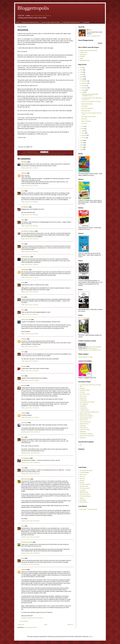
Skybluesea (83, 426)
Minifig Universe (84, 492)
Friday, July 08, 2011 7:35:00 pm (30, 292)
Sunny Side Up (84, 428)
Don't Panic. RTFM (85, 394)
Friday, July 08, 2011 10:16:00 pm (30, 380)
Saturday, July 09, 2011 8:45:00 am (30, 453)
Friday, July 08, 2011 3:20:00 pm (30, 215)
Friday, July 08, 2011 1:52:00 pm (30, 168)
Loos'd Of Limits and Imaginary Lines (89, 412)
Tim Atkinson (25, 207)
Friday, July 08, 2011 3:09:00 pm (30, 202)
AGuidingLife (25, 270)
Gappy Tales (83, 398)
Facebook (82, 56)
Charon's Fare (83, 52)
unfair (55, 154)
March (83, 133)
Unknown (24, 173)
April (83, 131)
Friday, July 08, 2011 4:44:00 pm (30, 239)
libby (23, 297)
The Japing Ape (84, 404)
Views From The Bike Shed (87, 436)
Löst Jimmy (24, 423)
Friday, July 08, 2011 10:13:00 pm (30, 371)
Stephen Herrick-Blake (94, 347)
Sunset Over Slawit (85, 430)
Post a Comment (24, 621)
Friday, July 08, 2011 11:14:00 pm (30, 408)
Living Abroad (83, 408)
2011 (82, 79)
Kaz (81, 445)
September (84, 88)
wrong (63, 154)
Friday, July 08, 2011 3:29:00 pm (30, 226)
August (83, 90)
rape (43, 154)
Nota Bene (24, 162)
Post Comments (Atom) (31, 627)
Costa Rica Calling (85, 390)
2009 (82, 143)
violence (59, 154)
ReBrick (82, 498)
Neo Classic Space (85, 494)
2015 (82, 70)
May (83, 129)
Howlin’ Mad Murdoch (87, 104)
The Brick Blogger (84, 472)
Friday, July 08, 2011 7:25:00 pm (30, 264)
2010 (82, 140)
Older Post (70, 625)
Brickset (82, 482)
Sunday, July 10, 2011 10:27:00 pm (30, 521)
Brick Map (82, 478)
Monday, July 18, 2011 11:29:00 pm (30, 553)
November (84, 83)
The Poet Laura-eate (27, 542)
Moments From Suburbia (86, 416)
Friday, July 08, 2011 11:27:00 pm (30, 417)
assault (23, 154)
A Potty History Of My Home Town (71, 22)
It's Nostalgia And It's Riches (87, 402)
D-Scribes (82, 392)
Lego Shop (83, 490)
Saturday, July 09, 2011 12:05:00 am (31, 432)
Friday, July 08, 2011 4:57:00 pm (30, 252)
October (84, 86)
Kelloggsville (83, 406)
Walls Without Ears (85, 60)
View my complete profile (93, 36)
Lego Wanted (86, 22)
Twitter (82, 58)
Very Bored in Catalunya (28, 231)
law (41, 154)
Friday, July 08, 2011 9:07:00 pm (30, 334)
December (84, 81)
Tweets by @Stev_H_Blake (85, 357)
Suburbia (24, 366)
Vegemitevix (83, 432)
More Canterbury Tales (86, 418)
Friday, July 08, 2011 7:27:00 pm (30, 277)
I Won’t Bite (84, 123)
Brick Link (82, 476)
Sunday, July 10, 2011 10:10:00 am (30, 463)
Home (18, 22)
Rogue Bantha (84, 502)
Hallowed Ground (86, 111)
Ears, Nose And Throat (87, 108)
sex (50, 154)
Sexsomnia (84, 119)
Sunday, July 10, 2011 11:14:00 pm (30, 537)
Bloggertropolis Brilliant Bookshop (30, 22)
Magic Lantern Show (85, 414)
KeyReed (24, 413)
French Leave (83, 396)
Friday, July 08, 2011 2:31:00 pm (30, 186)
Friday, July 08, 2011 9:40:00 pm (30, 361)
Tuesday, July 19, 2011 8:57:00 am (30, 564)
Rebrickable (83, 500)
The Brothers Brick (85, 488)
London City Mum (84, 410)
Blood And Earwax (86, 121)
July (83, 92)
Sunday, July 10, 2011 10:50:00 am (30, 474)
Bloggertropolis (33, 8)
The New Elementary (85, 496)
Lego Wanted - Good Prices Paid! (88, 509)
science (46, 154)
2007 (82, 147)
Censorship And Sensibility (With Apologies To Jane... (90, 95)
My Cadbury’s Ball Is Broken (89, 117)
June (83, 126)
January (84, 138)
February (84, 135)
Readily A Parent (84, 424)
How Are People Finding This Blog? (51, 22)
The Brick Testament (85, 484)
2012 (82, 77)
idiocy (34, 154)
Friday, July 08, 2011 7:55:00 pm (30, 314)
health (30, 154)
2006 (82, 149)
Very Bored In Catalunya (86, 434)
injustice (37, 154)
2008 (82, 145)
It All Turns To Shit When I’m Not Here (91, 102)
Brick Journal (83, 474)
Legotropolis (83, 54)
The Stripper (84, 106)
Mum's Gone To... (84, 420)
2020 (82, 68)
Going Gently (83, 400)
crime (27, 154)
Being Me (24, 385)
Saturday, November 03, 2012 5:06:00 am (32, 618)
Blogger (91, 637)
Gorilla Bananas (26, 257)
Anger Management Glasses (41, 15)
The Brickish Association (86, 470)
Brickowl (82, 480)
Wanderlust (83, 438)
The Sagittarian (25, 458)
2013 (82, 74)
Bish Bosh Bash (26, 479)
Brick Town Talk (84, 486)
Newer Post (21, 625)
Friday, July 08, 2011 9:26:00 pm (30, 347)
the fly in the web (26, 320)
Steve (25, 152)
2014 (82, 72)
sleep (52, 154)
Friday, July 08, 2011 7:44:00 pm (30, 305)
